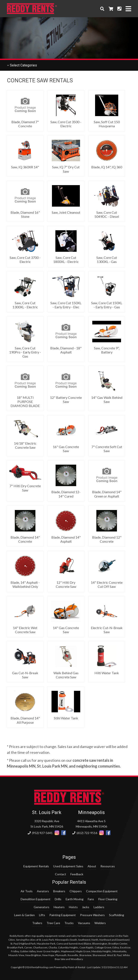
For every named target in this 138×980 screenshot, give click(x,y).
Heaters (59, 907)
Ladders (99, 907)
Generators (42, 907)
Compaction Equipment (102, 891)
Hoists (73, 907)
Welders (100, 923)
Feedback (77, 874)
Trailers (37, 923)
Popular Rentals (69, 882)
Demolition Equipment (36, 899)
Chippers (76, 891)
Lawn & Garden (24, 915)
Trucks (69, 923)
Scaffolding (117, 915)
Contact (61, 874)
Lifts (42, 915)
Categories (22, 65)
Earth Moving (75, 899)
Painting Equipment (63, 915)
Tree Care (53, 923)
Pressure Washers (92, 915)
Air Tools (27, 891)
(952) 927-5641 (40, 833)
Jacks (86, 907)
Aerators (43, 891)
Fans (91, 899)
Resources (108, 866)
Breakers (59, 891)
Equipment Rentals (36, 866)
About (92, 866)
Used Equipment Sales (68, 866)
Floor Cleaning (108, 899)
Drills (58, 899)
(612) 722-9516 (85, 833)
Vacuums (84, 923)
